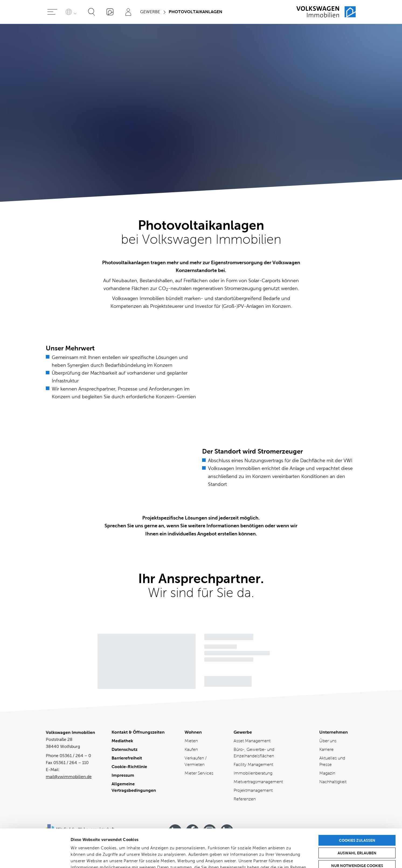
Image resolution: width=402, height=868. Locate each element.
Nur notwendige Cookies (357, 827)
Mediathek (122, 741)
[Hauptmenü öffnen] (52, 12)
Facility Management (253, 764)
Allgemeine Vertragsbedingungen (134, 787)
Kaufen (191, 749)
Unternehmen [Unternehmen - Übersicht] (334, 732)
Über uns (328, 741)
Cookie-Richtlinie (129, 767)
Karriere (326, 749)
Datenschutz (124, 749)
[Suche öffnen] (92, 12)
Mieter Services (199, 773)
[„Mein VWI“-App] (110, 12)
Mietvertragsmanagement (258, 782)
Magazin (327, 773)
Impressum (123, 775)
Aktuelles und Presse (332, 761)
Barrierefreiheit (127, 758)
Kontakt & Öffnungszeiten (138, 732)
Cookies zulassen (357, 802)
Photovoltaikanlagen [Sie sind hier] (195, 12)
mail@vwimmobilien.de (69, 777)
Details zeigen (285, 857)
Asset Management (252, 741)
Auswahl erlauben (357, 815)
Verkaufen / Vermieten (196, 761)
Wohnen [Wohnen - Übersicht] (193, 732)
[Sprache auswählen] (72, 12)
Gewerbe (150, 12)
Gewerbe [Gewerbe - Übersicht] (243, 732)
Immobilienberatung (253, 773)
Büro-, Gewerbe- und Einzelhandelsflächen (254, 753)
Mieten (191, 741)
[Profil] (128, 12)
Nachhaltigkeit (333, 782)
